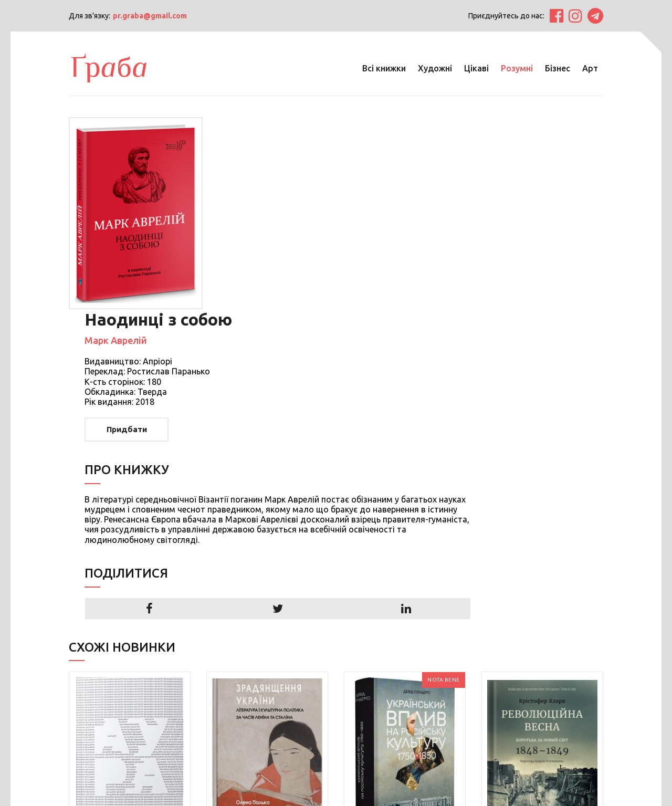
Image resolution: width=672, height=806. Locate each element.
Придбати (261, 237)
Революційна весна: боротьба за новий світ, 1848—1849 (533, 673)
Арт (590, 68)
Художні (434, 68)
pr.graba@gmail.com (150, 16)
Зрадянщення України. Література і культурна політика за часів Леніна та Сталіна (267, 679)
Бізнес (557, 68)
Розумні (516, 68)
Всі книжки (384, 68)
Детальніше (117, 710)
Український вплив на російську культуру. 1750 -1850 (399, 673)
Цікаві (476, 68)
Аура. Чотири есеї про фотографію (126, 668)
